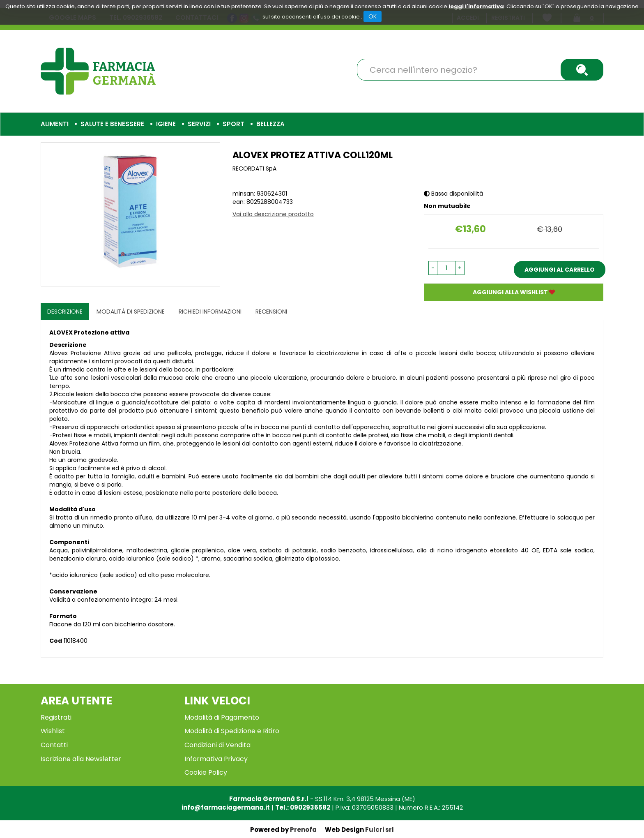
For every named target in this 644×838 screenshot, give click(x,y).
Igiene (166, 124)
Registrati (56, 717)
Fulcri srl (379, 830)
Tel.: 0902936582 (303, 807)
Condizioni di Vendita (217, 745)
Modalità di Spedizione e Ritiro (232, 731)
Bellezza (270, 124)
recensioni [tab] (271, 312)
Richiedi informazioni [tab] (210, 312)
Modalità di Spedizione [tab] (131, 312)
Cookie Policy (206, 772)
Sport (233, 124)
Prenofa (303, 830)
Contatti (54, 745)
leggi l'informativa (476, 6)
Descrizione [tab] (65, 312)
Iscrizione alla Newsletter (81, 759)
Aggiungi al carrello (560, 270)
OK (373, 16)
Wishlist (53, 731)
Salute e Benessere (112, 124)
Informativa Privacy (216, 759)
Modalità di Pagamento (222, 717)
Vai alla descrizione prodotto (273, 214)
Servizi (199, 124)
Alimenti (55, 124)
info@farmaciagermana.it (226, 807)
